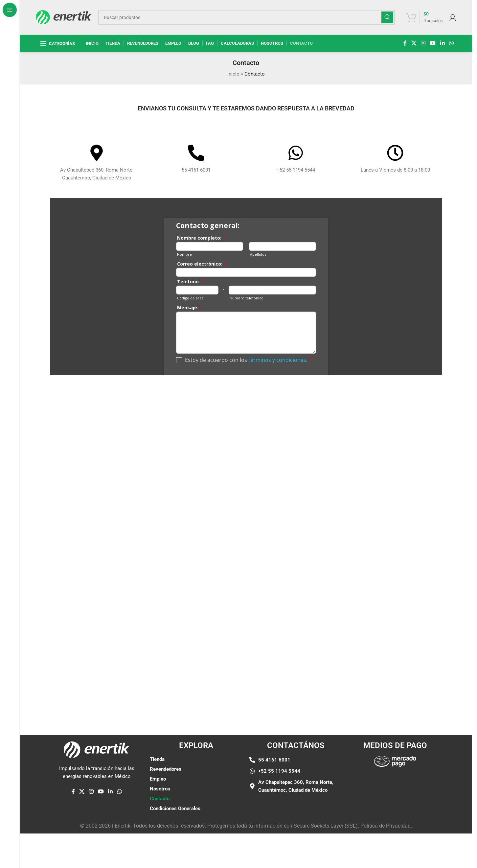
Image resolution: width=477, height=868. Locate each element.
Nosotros (160, 789)
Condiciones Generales (175, 809)
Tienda (157, 759)
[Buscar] (246, 17)
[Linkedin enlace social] (442, 43)
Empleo (158, 779)
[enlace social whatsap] (451, 43)
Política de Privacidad (386, 826)
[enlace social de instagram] (423, 43)
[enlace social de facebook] (405, 43)
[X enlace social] (414, 43)
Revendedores (166, 769)
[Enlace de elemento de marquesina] (58, 694)
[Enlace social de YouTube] (433, 43)
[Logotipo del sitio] (64, 17)
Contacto (160, 799)
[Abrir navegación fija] (57, 43)
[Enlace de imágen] (395, 761)
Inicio (233, 74)
